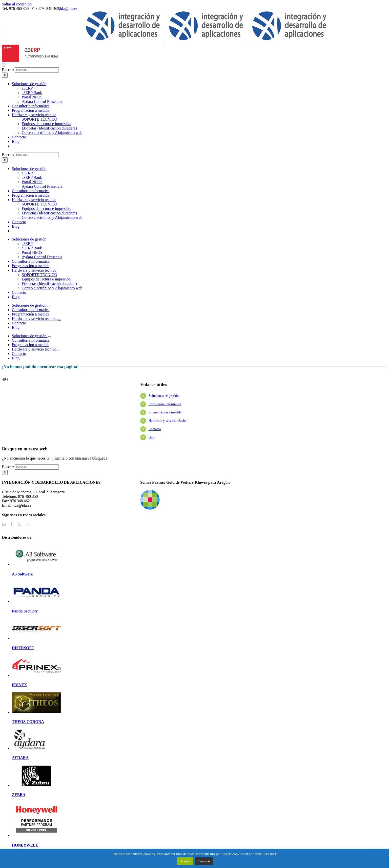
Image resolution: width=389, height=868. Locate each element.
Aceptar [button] (185, 861)
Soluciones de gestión (164, 396)
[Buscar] (5, 160)
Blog (152, 437)
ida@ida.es (69, 9)
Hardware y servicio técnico (168, 421)
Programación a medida (165, 412)
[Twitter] (19, 524)
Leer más (204, 861)
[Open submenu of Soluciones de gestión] (49, 307)
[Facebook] (12, 524)
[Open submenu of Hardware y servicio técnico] (59, 320)
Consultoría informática (165, 404)
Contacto (155, 429)
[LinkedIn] (4, 524)
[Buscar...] (37, 70)
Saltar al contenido (17, 4)
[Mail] (27, 524)
